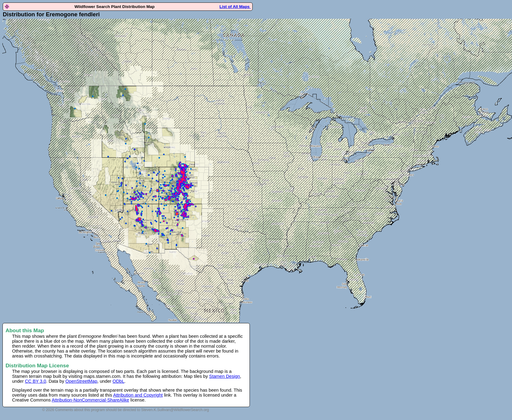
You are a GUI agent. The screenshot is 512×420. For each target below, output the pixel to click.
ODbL (118, 381)
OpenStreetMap (81, 381)
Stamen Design (225, 376)
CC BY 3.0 (36, 381)
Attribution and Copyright (138, 395)
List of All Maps (235, 7)
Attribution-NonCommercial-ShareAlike (90, 400)
